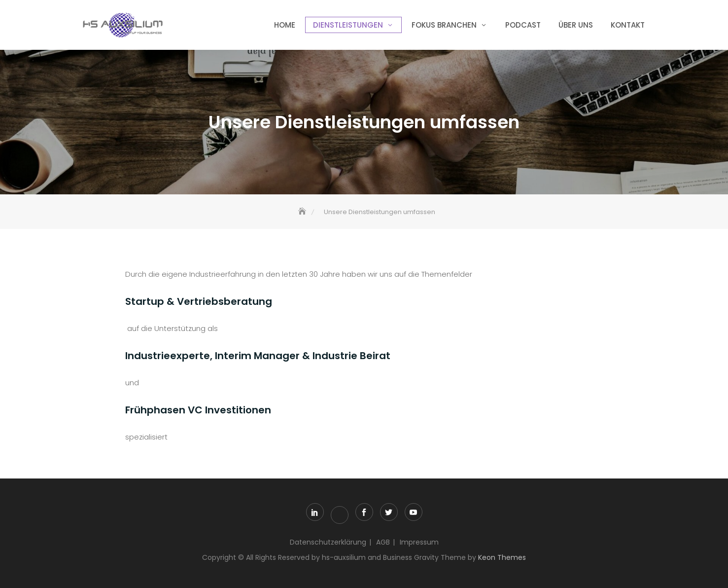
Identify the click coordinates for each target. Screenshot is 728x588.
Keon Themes (502, 557)
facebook (364, 512)
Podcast (523, 25)
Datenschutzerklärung (328, 542)
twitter (389, 512)
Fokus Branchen (444, 25)
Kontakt (628, 25)
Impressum (419, 542)
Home (285, 25)
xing (340, 515)
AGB (383, 542)
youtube (414, 512)
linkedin (315, 512)
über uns (576, 25)
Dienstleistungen (348, 25)
